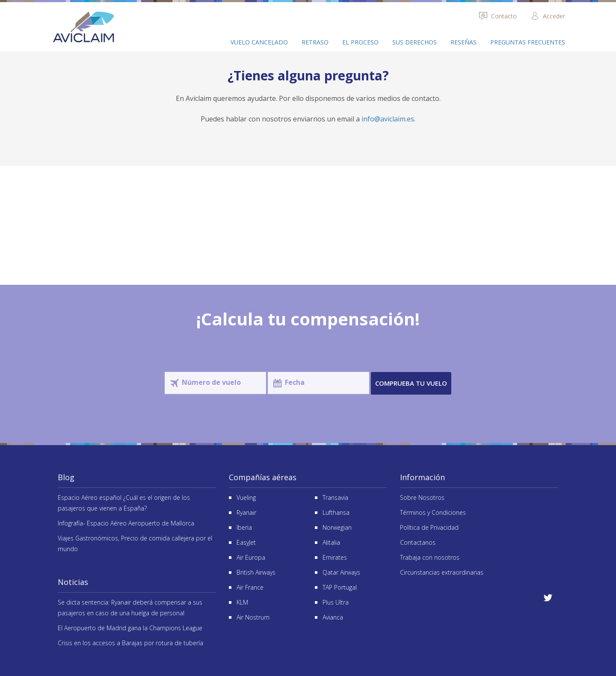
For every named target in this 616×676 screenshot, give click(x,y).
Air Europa (251, 557)
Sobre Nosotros (422, 497)
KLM (242, 602)
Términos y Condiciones (433, 512)
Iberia (244, 527)
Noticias (73, 582)
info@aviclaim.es (388, 119)
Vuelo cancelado (259, 42)
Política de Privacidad (429, 527)
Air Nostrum (253, 617)
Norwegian (337, 527)
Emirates (335, 557)
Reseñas (463, 42)
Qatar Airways (341, 572)
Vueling (246, 497)
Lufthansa (336, 512)
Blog (66, 477)
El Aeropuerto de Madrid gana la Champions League (130, 628)
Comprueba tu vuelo (411, 383)
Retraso (315, 42)
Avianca (333, 617)
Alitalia (331, 542)
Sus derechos (415, 42)
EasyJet (246, 542)
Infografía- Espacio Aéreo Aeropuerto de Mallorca (126, 523)
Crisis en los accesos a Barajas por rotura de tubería (130, 643)
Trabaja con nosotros (430, 557)
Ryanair (246, 512)
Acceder (548, 16)
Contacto (498, 16)
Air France (250, 587)
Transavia (335, 497)
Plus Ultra (336, 602)
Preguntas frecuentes (528, 42)
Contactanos (418, 542)
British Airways (256, 572)
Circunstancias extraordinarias (442, 572)
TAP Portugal (340, 587)
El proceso (360, 42)
